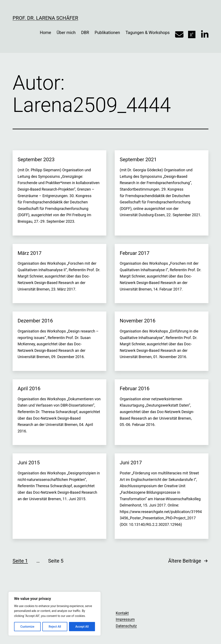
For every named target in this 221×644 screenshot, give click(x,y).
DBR (85, 33)
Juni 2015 (29, 463)
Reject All (55, 627)
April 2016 (29, 389)
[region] (55, 614)
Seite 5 (56, 561)
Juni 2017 (131, 463)
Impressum (125, 619)
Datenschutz (126, 626)
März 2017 (30, 253)
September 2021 (138, 160)
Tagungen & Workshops (148, 33)
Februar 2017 (135, 253)
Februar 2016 (135, 389)
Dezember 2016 (35, 321)
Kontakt (122, 613)
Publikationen (107, 33)
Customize (27, 627)
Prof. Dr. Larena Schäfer (45, 18)
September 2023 (36, 160)
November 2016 (138, 321)
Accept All (82, 627)
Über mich (66, 33)
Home (45, 33)
